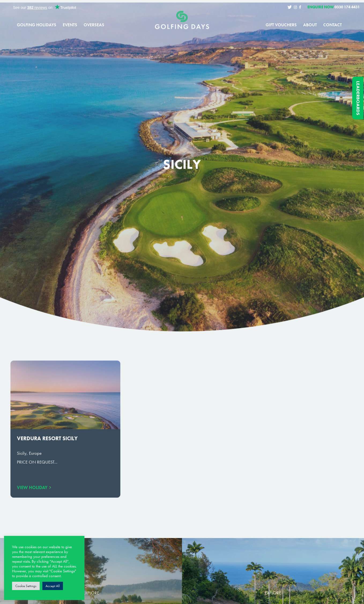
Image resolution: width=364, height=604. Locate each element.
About (310, 25)
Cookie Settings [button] (26, 586)
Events (70, 25)
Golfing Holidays (37, 25)
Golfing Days (182, 24)
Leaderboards (358, 98)
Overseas (94, 25)
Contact (333, 25)
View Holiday (32, 491)
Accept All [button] (53, 586)
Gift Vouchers (281, 25)
